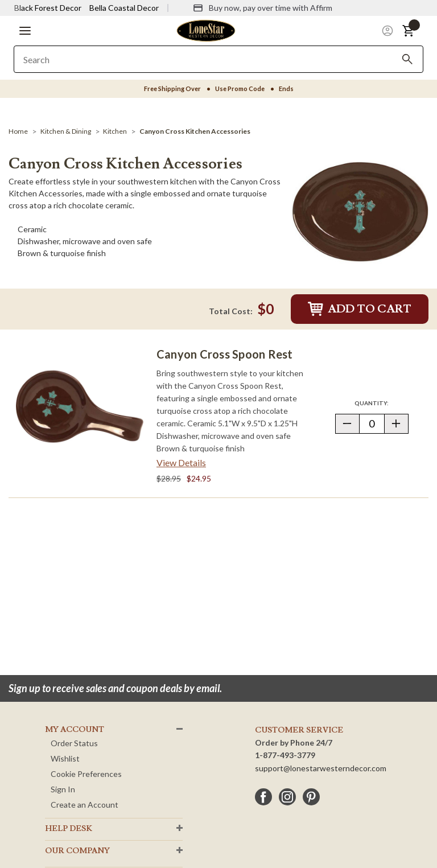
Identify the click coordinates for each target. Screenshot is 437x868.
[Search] (407, 59)
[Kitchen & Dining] (66, 131)
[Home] (18, 131)
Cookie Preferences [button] (86, 774)
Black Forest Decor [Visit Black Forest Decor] (48, 8)
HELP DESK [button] (69, 829)
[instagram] (287, 797)
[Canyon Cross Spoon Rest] (80, 406)
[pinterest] (311, 797)
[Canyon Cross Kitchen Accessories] (195, 131)
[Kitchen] (115, 131)
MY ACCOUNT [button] (75, 730)
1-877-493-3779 (285, 755)
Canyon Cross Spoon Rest (225, 354)
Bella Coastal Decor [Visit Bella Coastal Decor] (124, 8)
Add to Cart (360, 309)
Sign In (63, 789)
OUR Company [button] (77, 851)
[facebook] (263, 797)
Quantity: (381, 403)
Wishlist (65, 758)
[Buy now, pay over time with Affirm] (263, 8)
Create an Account (84, 805)
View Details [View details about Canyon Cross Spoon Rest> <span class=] (181, 462)
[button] (25, 31)
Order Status (74, 743)
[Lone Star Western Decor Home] (206, 30)
